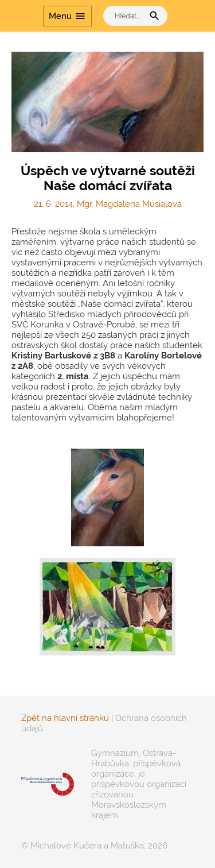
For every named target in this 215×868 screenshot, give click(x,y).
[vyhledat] (126, 16)
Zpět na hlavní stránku (65, 718)
